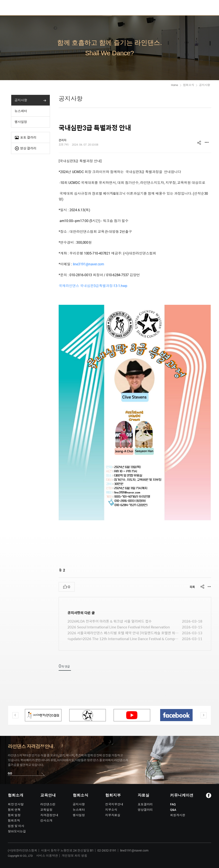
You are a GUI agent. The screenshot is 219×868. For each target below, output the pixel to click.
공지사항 (21, 100)
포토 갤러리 (25, 138)
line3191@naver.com (89, 264)
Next (204, 715)
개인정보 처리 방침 (74, 856)
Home (175, 85)
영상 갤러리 (25, 148)
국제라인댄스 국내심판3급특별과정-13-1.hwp (93, 286)
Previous (15, 715)
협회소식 (189, 85)
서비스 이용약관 (47, 856)
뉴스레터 (21, 111)
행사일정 (21, 122)
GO (10, 773)
